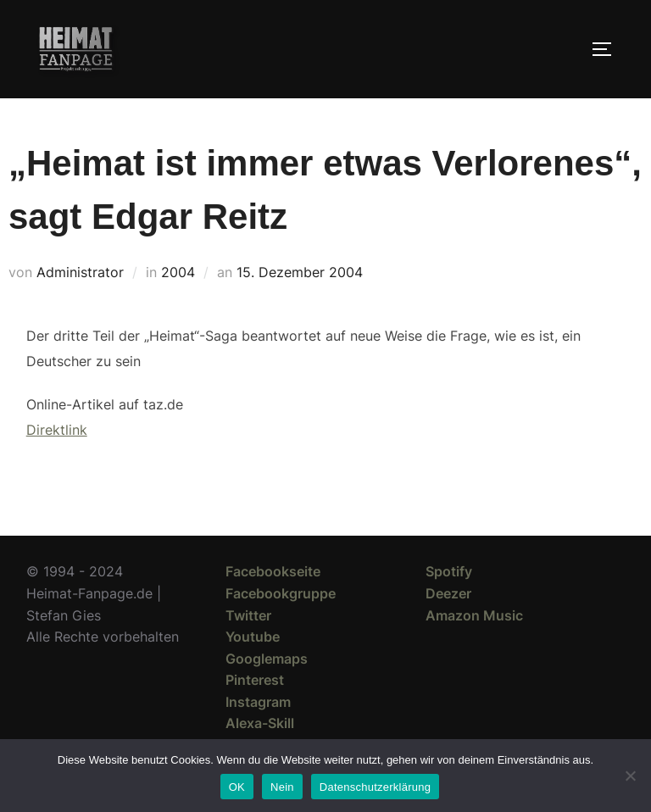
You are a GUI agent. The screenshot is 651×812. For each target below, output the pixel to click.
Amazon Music (474, 615)
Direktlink (57, 430)
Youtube (253, 637)
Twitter (248, 615)
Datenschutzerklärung (375, 787)
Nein (282, 787)
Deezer (448, 593)
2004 (178, 272)
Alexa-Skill (260, 723)
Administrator (80, 272)
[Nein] (630, 776)
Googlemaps (267, 659)
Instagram (258, 702)
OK (237, 787)
